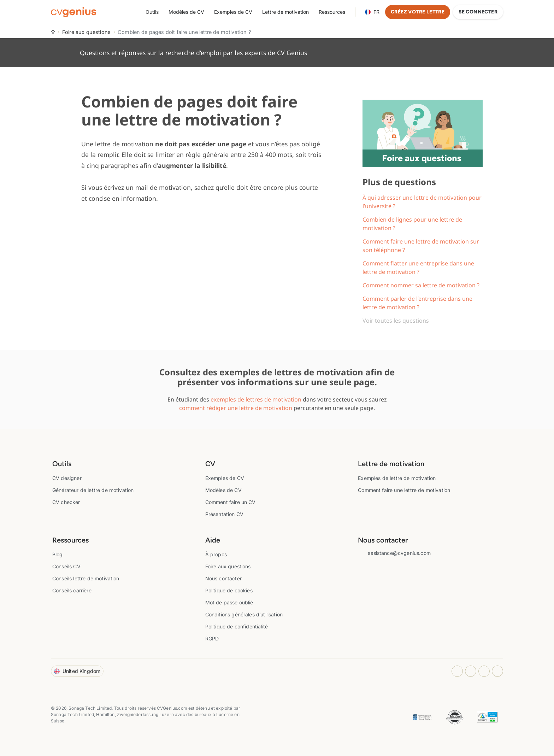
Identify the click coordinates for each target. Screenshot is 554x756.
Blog (58, 554)
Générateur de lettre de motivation (93, 490)
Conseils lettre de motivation (86, 578)
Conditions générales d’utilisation (244, 614)
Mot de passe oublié (229, 602)
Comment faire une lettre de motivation (404, 490)
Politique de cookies (229, 590)
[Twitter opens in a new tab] (497, 671)
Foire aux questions (86, 32)
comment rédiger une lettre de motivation (236, 408)
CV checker (66, 502)
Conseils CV (66, 566)
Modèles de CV (186, 12)
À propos (216, 554)
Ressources (332, 12)
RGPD (212, 638)
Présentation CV (224, 514)
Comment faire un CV (231, 502)
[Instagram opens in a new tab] (457, 671)
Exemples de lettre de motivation (397, 478)
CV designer (67, 478)
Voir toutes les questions (396, 321)
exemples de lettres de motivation (256, 399)
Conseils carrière (72, 590)
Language (372, 12)
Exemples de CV (233, 12)
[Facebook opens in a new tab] (471, 671)
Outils (152, 12)
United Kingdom (77, 671)
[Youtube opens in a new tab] (484, 671)
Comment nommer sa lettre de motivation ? (421, 285)
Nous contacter (223, 578)
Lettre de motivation (285, 12)
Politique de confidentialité (237, 626)
